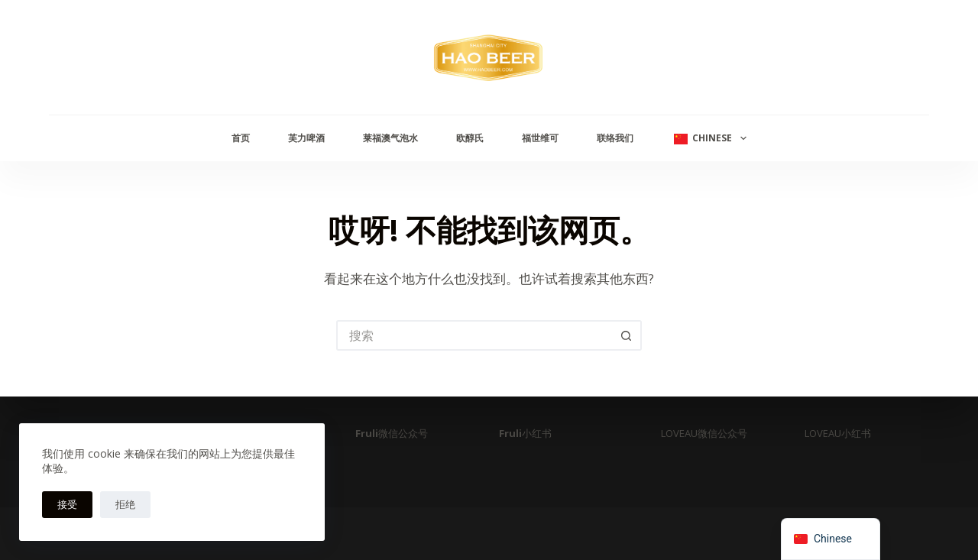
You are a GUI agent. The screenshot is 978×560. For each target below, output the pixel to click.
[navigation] (831, 539)
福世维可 (540, 138)
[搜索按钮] (627, 335)
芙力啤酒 (306, 138)
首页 (241, 138)
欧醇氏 (470, 138)
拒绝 (125, 504)
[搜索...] (474, 335)
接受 (67, 504)
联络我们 (615, 138)
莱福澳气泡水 (390, 138)
